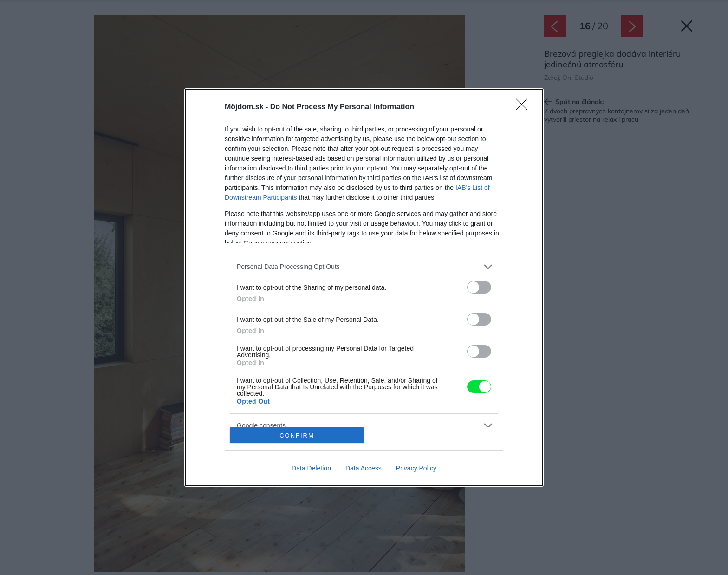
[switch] (479, 287)
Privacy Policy (416, 468)
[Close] (525, 107)
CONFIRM (297, 435)
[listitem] (364, 267)
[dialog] (364, 287)
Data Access (364, 468)
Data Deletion (311, 468)
